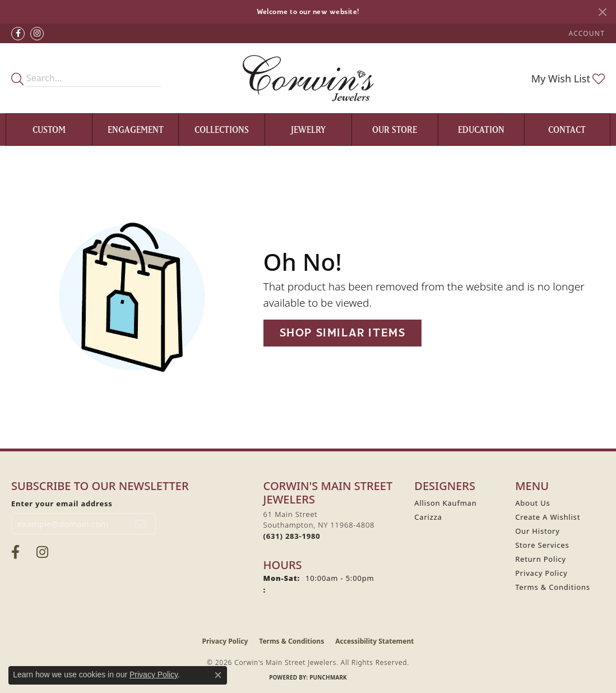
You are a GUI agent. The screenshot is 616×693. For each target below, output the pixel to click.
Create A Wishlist (548, 517)
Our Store (395, 130)
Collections (222, 130)
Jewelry (308, 130)
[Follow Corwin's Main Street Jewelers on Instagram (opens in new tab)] (37, 34)
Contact (567, 130)
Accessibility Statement (374, 641)
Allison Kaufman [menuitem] (445, 503)
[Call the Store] (292, 536)
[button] (586, 33)
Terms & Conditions (553, 587)
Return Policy (541, 559)
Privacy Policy (541, 573)
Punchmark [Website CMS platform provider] (328, 677)
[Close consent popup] (218, 675)
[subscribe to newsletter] (140, 524)
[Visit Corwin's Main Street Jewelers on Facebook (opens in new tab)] (18, 34)
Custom (49, 130)
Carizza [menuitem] (428, 517)
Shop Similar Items (343, 333)
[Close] (602, 12)
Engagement (136, 130)
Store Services (542, 545)
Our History (538, 531)
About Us (532, 503)
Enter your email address (62, 503)
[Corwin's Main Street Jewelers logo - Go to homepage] (308, 78)
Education (481, 130)
